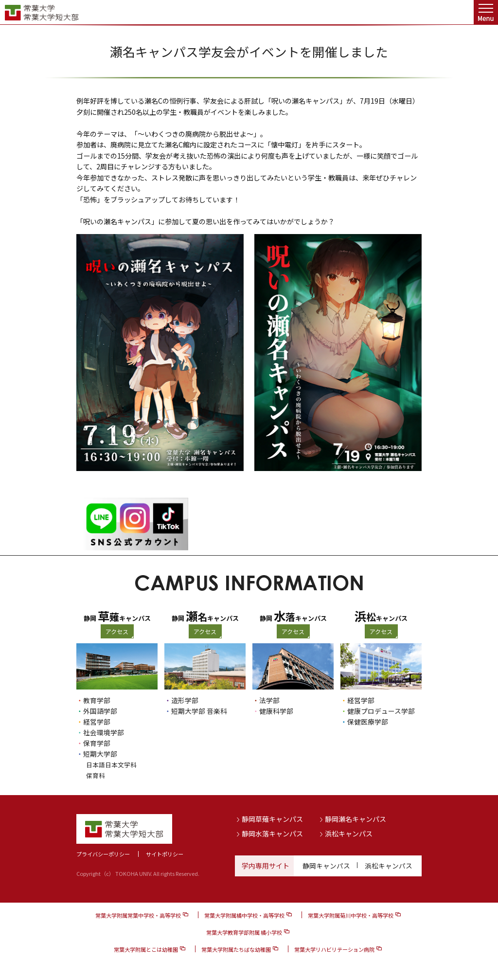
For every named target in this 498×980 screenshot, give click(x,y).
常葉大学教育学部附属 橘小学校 (244, 932)
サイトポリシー (165, 854)
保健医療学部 (368, 722)
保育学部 (97, 743)
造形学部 (185, 700)
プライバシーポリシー (103, 854)
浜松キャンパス (349, 833)
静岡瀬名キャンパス (356, 819)
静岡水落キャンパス (272, 833)
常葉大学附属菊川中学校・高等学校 (351, 915)
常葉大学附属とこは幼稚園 (146, 949)
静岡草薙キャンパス (272, 819)
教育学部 (97, 700)
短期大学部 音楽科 (199, 711)
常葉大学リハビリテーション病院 (334, 949)
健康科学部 (276, 711)
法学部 (269, 700)
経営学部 (97, 722)
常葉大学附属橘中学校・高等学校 (244, 915)
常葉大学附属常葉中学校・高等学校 (138, 915)
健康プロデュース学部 (381, 711)
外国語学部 (100, 711)
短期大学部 (100, 754)
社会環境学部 (104, 732)
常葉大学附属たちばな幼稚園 (236, 949)
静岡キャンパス (326, 866)
